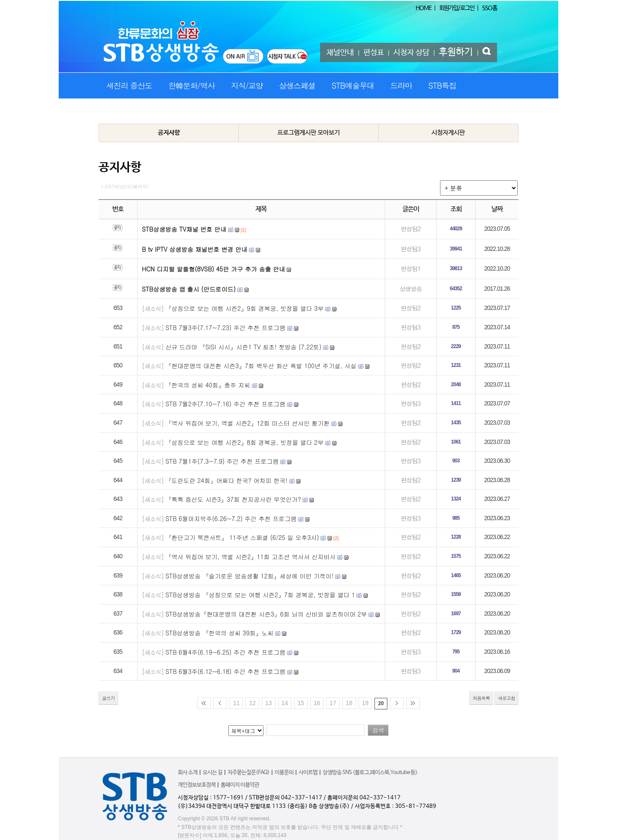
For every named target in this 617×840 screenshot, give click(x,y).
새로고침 (506, 698)
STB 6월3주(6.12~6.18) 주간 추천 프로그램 (225, 671)
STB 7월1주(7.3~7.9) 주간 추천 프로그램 (222, 461)
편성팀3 (410, 249)
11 (237, 703)
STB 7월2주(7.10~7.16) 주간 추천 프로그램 (225, 404)
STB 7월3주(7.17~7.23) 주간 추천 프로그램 (225, 328)
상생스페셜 (297, 85)
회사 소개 (188, 773)
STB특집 (442, 85)
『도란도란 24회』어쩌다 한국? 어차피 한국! (226, 480)
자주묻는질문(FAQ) (249, 773)
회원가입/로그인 (457, 8)
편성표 (374, 53)
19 (365, 703)
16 (317, 703)
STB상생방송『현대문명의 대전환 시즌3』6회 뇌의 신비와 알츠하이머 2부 (266, 614)
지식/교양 (247, 85)
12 (252, 703)
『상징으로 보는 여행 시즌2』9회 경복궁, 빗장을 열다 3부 (244, 308)
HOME (424, 8)
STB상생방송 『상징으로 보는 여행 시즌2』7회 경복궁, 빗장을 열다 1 (260, 595)
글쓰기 (108, 698)
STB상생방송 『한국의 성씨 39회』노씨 (220, 633)
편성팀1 (410, 268)
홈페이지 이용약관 (240, 785)
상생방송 (410, 289)
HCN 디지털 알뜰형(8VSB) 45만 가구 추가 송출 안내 (213, 269)
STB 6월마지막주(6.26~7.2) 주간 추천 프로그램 (231, 518)
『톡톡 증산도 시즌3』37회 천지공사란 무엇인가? (233, 499)
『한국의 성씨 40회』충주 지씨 (208, 385)
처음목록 (481, 698)
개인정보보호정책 (197, 785)
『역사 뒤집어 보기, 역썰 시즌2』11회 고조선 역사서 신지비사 (250, 557)
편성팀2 (410, 229)
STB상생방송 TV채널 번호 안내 (184, 229)
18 (349, 703)
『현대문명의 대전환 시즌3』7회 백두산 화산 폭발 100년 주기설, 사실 (261, 366)
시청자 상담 (411, 53)
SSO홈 (490, 8)
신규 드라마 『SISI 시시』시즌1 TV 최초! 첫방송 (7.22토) (243, 347)
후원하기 (456, 52)
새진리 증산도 (129, 85)
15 (301, 703)
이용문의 (284, 773)
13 (269, 703)
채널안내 (340, 53)
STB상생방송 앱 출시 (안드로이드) (189, 289)
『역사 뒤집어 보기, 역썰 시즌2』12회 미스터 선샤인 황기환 (247, 423)
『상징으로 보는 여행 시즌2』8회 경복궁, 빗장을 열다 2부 (244, 442)
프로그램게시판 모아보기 (308, 133)
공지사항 (169, 133)
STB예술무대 (353, 85)
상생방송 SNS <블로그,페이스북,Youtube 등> (370, 773)
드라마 (401, 85)
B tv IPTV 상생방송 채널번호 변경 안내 (195, 249)
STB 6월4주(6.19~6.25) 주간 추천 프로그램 (225, 652)
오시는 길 (213, 773)
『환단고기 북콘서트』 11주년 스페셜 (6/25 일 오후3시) (242, 537)
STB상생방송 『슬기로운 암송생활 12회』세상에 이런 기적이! (250, 576)
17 (333, 703)
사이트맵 (308, 773)
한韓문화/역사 (192, 85)
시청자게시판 (448, 133)
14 (285, 703)
